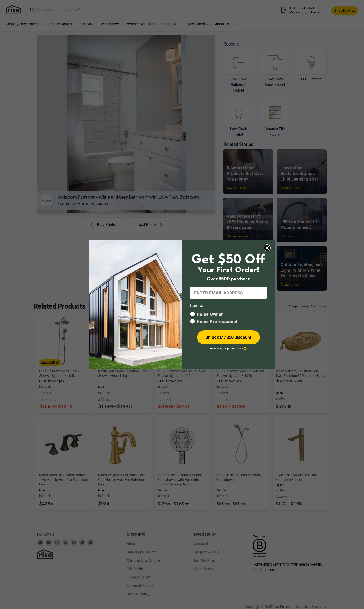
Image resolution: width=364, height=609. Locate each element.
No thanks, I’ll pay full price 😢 (228, 349)
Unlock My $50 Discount (228, 337)
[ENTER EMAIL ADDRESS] (228, 293)
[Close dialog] (267, 248)
